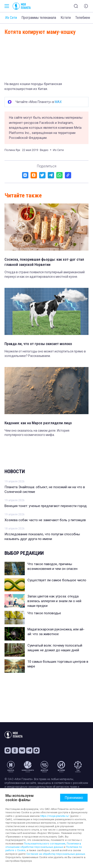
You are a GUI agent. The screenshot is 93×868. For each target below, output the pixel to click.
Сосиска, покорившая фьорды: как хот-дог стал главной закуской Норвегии (44, 262)
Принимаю (74, 798)
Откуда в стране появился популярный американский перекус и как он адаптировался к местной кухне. (45, 274)
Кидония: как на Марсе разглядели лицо (38, 423)
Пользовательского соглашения (45, 844)
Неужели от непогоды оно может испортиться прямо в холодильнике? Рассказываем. (45, 354)
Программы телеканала (39, 18)
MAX (58, 102)
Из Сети (11, 18)
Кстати (66, 18)
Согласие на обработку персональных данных (56, 854)
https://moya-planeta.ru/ (55, 816)
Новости (15, 471)
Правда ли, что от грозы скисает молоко (38, 344)
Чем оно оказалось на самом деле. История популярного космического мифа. (37, 433)
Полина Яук (12, 150)
